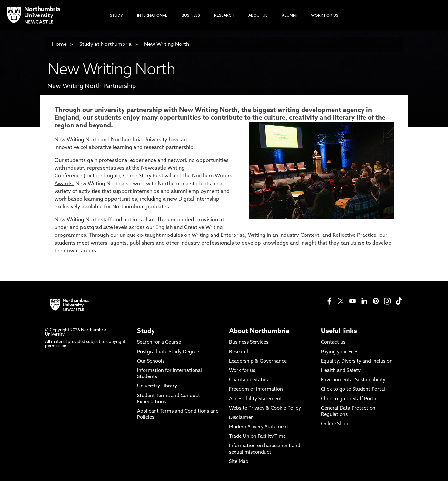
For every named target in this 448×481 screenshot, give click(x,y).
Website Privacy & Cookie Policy (265, 409)
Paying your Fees (340, 352)
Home (59, 45)
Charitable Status (248, 380)
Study (146, 331)
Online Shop (335, 424)
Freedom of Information (256, 390)
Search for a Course (159, 342)
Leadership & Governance (258, 361)
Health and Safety (341, 371)
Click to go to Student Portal (353, 390)
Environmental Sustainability (353, 380)
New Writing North (167, 45)
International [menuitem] (152, 16)
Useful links (339, 331)
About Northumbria (259, 331)
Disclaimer (241, 418)
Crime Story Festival (147, 176)
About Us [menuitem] (258, 16)
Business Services (249, 342)
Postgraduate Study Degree (168, 352)
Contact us (333, 342)
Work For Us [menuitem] (325, 16)
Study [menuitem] (116, 16)
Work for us (242, 371)
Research (239, 352)
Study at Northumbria (105, 45)
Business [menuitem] (191, 16)
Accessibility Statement (255, 399)
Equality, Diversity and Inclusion (357, 361)
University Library (157, 386)
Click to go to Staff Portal (349, 399)
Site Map (239, 462)
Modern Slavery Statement (259, 427)
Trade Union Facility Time (257, 437)
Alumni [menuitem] (289, 16)
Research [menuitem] (224, 16)
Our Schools (151, 361)
